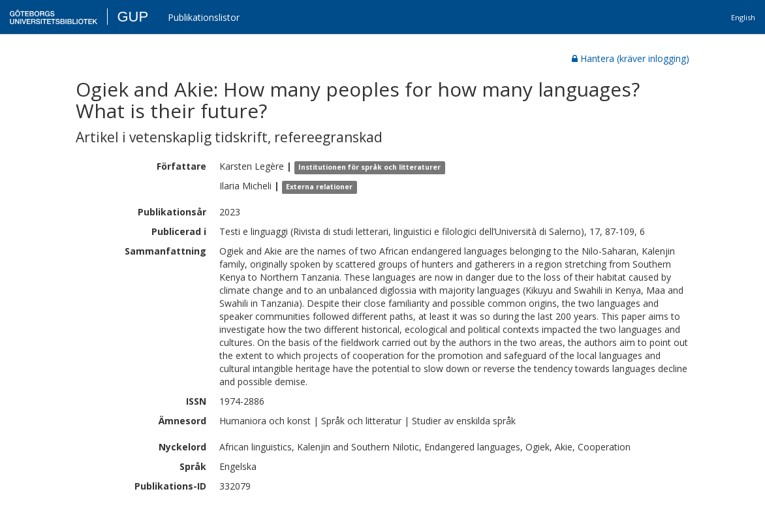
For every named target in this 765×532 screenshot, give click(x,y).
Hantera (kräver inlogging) (631, 58)
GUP (133, 17)
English (743, 17)
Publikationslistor (204, 17)
